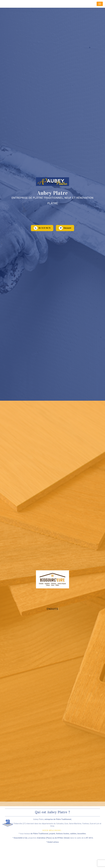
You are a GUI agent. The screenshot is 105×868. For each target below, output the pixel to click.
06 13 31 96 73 (42, 228)
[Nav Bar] (100, 4)
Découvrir (65, 228)
